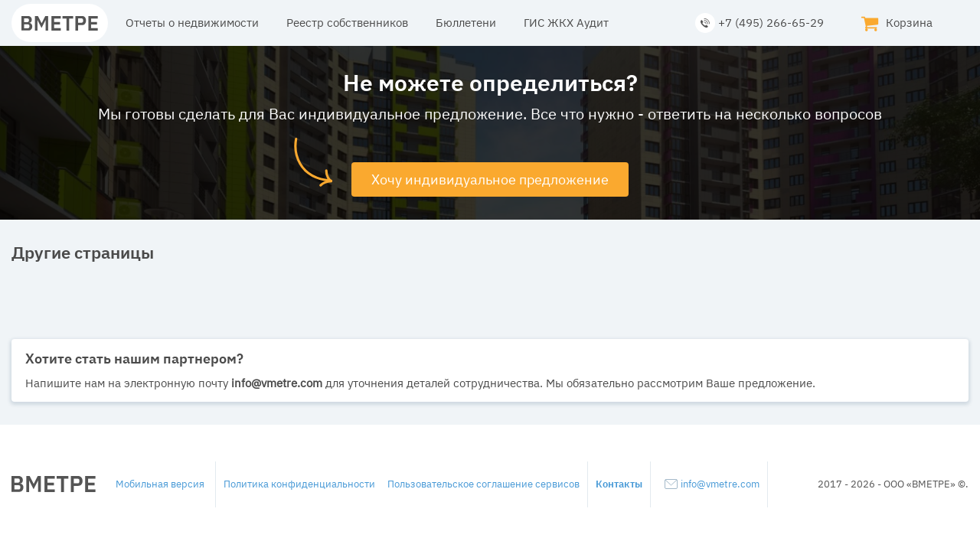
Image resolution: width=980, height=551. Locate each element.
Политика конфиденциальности (299, 484)
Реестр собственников (347, 23)
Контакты (619, 484)
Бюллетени (466, 23)
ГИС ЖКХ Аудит (566, 23)
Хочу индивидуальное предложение (490, 179)
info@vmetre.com (712, 484)
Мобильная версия (160, 484)
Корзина (897, 23)
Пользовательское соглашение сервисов (483, 484)
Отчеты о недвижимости (192, 23)
